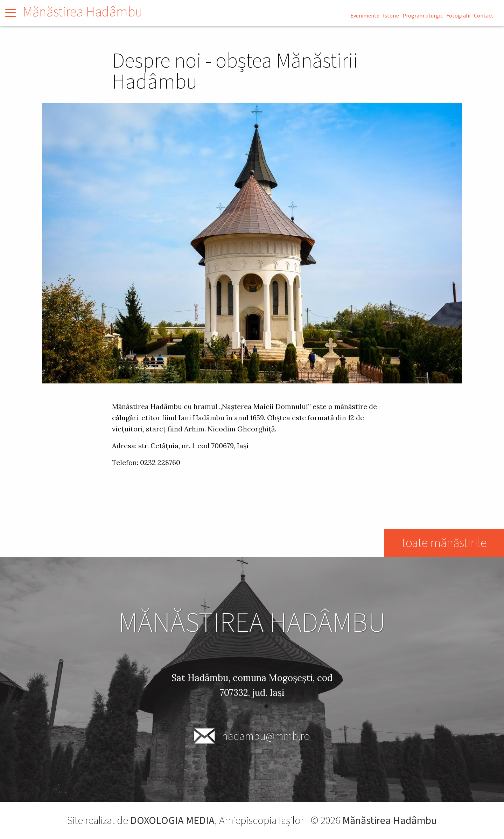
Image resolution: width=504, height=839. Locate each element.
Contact (484, 16)
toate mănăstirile (444, 543)
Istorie (391, 16)
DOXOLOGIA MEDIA (172, 821)
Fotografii (458, 16)
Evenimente (365, 16)
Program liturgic (423, 16)
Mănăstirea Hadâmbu (83, 12)
